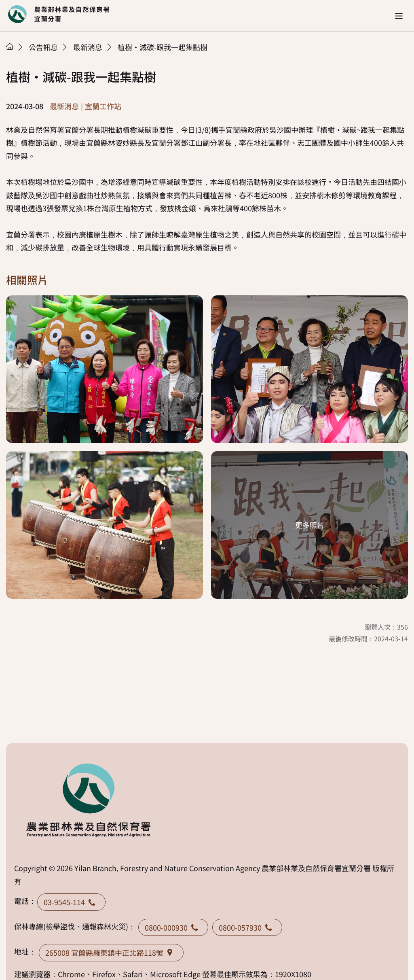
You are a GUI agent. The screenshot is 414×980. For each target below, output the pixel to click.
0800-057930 (247, 927)
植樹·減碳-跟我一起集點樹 (163, 47)
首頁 (10, 47)
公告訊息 (43, 47)
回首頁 (59, 14)
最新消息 (88, 47)
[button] (399, 16)
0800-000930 (173, 927)
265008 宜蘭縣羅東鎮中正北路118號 (111, 952)
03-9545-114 (71, 902)
